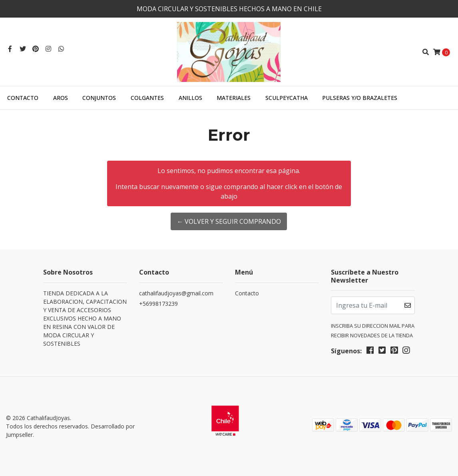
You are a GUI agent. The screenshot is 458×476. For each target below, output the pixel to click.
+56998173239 (158, 304)
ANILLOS (190, 98)
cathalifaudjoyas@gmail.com (176, 293)
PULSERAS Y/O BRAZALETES (360, 98)
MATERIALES (234, 98)
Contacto (23, 98)
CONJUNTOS (99, 98)
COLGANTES (147, 98)
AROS (61, 98)
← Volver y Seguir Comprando (229, 221)
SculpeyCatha (287, 98)
